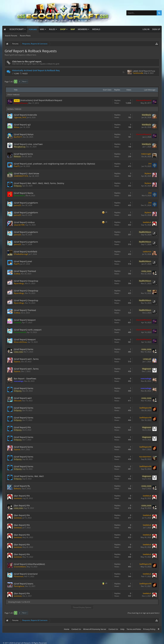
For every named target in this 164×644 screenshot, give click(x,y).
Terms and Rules (134, 629)
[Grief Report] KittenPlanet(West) (29, 564)
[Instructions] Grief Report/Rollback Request (41, 100)
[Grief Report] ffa (22, 486)
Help (122, 629)
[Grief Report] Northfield (25, 252)
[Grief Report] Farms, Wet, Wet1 (29, 476)
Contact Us (76, 629)
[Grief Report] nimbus (24, 222)
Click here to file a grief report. (27, 61)
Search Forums (11, 36)
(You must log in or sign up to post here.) (143, 613)
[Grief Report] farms (23, 154)
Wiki (42, 29)
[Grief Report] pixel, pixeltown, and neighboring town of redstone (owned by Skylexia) (54, 164)
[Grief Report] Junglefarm (26, 203)
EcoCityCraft (17, 29)
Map (73, 29)
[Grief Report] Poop (147, 71)
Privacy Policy (149, 629)
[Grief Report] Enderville (25, 115)
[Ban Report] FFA (22, 496)
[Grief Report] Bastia (24, 193)
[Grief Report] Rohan (24, 134)
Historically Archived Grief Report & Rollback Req (36, 70)
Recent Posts (25, 36)
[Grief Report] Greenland (26, 574)
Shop (63, 29)
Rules (52, 29)
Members (83, 29)
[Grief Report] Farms (24, 349)
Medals (96, 29)
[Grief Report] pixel (23, 261)
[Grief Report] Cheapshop (26, 281)
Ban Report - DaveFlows (25, 379)
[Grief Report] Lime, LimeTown (28, 144)
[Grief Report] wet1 (23, 398)
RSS (124, 72)
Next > (25, 81)
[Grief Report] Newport (25, 320)
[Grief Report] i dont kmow (26, 173)
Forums (33, 29)
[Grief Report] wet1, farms (26, 359)
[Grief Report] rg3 (22, 125)
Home (67, 629)
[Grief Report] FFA (22, 427)
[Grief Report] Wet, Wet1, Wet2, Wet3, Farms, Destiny (39, 183)
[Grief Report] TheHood (25, 271)
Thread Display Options (82, 607)
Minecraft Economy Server (95, 629)
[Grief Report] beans (24, 584)
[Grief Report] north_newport (28, 330)
